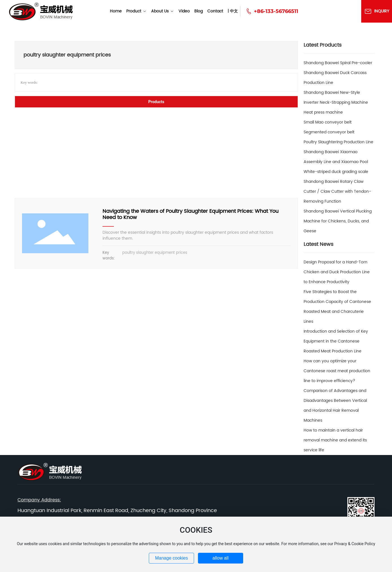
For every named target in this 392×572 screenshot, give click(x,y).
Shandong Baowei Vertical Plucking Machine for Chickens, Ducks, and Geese (338, 221)
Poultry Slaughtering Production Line (338, 142)
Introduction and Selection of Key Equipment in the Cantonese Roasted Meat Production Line (336, 341)
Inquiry (382, 11)
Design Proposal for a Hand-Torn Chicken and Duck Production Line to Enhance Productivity (337, 272)
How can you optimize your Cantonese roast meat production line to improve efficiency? (337, 371)
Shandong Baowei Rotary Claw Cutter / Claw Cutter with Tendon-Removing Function (337, 191)
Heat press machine (323, 112)
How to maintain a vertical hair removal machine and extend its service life (335, 440)
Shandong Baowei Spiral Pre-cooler (338, 63)
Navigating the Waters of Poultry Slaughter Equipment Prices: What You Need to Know (190, 214)
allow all (220, 558)
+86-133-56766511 (272, 11)
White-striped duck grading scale (336, 172)
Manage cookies (172, 558)
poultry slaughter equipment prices (155, 253)
